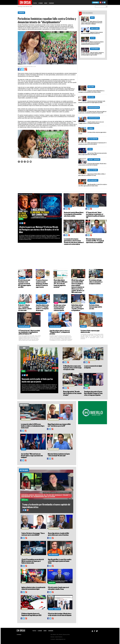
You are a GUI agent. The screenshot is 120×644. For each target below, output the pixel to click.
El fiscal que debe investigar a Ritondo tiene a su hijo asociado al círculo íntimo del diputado (92, 164)
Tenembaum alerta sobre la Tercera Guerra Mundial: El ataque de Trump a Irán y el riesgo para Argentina (93, 393)
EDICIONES (96, 2)
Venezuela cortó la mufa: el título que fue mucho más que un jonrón (37, 380)
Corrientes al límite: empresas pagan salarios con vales (92, 133)
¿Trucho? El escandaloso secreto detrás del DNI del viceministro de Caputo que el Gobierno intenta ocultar (33, 561)
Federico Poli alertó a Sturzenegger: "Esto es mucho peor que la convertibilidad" (33, 534)
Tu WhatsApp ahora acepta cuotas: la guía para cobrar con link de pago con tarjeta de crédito (72, 368)
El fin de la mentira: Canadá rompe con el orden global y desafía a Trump (58, 588)
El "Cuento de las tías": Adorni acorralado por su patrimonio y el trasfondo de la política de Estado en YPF (92, 112)
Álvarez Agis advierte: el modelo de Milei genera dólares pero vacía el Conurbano (58, 534)
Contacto (19, 634)
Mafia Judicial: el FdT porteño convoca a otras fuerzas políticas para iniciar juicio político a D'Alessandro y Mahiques (92, 23)
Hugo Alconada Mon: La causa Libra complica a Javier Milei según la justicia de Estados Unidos (93, 185)
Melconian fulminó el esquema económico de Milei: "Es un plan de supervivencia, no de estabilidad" (95, 241)
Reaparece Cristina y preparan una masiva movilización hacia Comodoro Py (92, 33)
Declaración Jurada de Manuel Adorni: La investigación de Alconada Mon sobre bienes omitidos (91, 91)
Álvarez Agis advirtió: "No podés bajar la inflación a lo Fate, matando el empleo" (72, 393)
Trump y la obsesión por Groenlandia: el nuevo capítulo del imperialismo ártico (46, 506)
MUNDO (46, 3)
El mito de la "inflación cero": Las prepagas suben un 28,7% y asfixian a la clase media (25, 308)
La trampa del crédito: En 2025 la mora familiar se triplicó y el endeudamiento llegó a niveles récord (33, 426)
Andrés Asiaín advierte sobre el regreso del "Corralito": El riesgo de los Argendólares (78, 308)
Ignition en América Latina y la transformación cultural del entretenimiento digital (33, 588)
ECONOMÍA (41, 3)
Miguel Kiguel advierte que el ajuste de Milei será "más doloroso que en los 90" (59, 425)
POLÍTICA (35, 3)
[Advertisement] (10, 34)
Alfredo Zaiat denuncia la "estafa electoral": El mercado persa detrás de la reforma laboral (92, 143)
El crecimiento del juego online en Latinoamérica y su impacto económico (96, 282)
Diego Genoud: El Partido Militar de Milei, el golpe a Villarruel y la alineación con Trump (92, 175)
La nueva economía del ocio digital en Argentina (93, 367)
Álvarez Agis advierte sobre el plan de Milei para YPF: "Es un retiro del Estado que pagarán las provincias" (61, 284)
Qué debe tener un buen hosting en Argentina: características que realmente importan (60, 308)
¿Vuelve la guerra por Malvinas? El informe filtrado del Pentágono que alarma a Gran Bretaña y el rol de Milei (39, 230)
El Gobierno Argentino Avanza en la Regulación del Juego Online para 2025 (31, 614)
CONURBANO (51, 3)
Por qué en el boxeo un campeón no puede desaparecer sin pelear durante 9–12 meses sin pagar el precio (42, 284)
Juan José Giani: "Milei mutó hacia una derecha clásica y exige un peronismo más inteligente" (92, 154)
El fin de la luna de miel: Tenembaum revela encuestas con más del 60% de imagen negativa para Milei (92, 102)
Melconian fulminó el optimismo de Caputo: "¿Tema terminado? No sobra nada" (59, 455)
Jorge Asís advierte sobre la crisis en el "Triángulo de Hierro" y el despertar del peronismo (91, 123)
